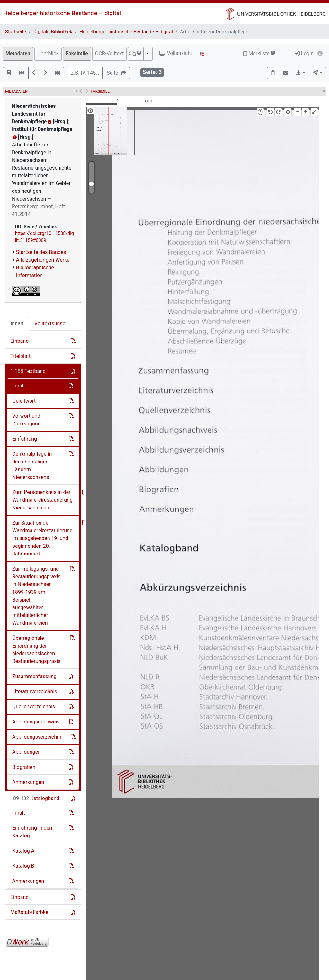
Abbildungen (27, 752)
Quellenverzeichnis (34, 707)
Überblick (48, 54)
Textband (28, 371)
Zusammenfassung (34, 676)
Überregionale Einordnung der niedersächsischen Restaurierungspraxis (36, 650)
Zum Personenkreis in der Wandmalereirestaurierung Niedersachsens (42, 500)
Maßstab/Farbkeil (31, 912)
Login (304, 54)
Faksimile (77, 54)
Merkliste (259, 54)
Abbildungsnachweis (36, 722)
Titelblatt (20, 356)
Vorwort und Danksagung (27, 420)
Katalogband (35, 798)
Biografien (24, 767)
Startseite (16, 32)
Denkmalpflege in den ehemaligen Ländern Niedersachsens (32, 466)
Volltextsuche (50, 324)
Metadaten (18, 54)
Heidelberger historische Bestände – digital (62, 13)
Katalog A (23, 851)
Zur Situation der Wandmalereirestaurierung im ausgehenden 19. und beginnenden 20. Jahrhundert (42, 538)
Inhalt (17, 324)
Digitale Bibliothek (53, 32)
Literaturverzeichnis (35, 691)
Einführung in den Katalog (32, 832)
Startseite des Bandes (41, 252)
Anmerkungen (28, 782)
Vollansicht (176, 53)
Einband (19, 341)
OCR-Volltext (109, 54)
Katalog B (23, 866)
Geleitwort (24, 401)
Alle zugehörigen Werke (43, 260)
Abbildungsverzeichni (37, 737)
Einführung (25, 439)
